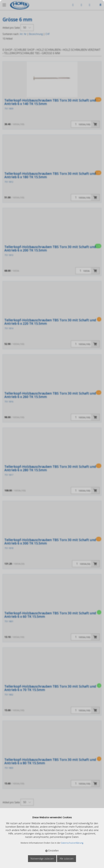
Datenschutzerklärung (72, 843)
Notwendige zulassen (42, 859)
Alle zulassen (67, 859)
